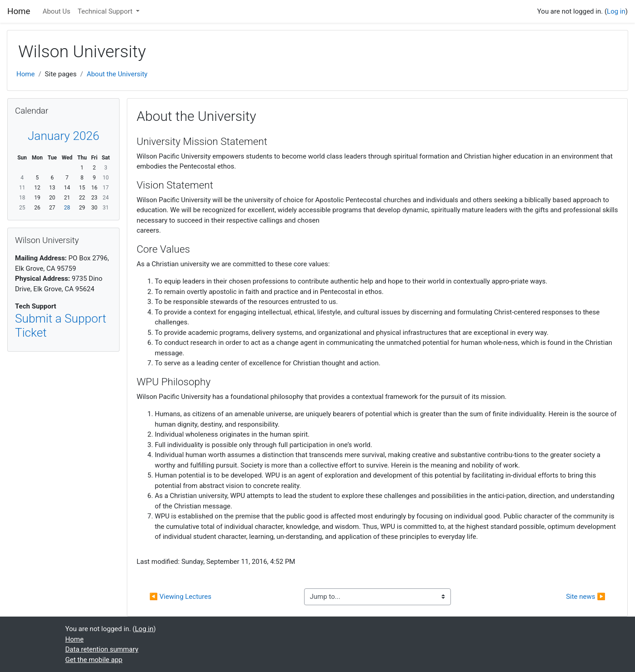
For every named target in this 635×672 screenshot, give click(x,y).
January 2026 (64, 136)
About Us (57, 11)
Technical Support (106, 11)
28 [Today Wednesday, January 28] (67, 208)
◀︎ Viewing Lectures (180, 597)
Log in (616, 11)
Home (25, 74)
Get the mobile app (94, 660)
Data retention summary (102, 649)
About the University (117, 74)
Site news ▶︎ (586, 597)
